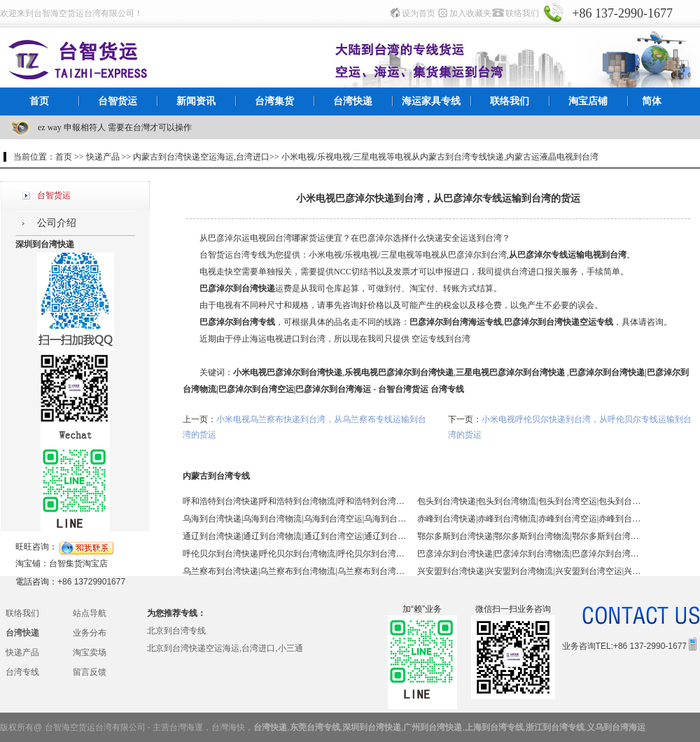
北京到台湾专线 (176, 631)
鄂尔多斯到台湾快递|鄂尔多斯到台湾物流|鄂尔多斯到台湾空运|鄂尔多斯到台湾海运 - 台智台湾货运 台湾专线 (529, 536)
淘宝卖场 (90, 652)
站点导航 (90, 613)
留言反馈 (90, 672)
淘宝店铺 (588, 101)
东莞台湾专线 (315, 727)
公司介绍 (57, 223)
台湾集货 (274, 101)
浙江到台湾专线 (555, 727)
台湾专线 (22, 672)
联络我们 (522, 13)
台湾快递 (353, 101)
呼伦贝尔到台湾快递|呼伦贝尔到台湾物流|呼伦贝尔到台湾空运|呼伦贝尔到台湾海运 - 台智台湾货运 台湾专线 (295, 554)
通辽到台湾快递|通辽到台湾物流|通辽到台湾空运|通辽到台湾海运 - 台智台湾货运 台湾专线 (295, 536)
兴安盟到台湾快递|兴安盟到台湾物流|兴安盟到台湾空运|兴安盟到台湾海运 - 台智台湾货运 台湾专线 (529, 571)
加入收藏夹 (470, 13)
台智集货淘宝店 (78, 563)
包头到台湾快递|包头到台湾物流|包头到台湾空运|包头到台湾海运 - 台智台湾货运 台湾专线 (529, 501)
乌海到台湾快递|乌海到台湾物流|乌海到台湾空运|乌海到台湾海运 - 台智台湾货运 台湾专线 (295, 519)
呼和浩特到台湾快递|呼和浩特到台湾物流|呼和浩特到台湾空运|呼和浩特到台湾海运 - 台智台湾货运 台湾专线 (295, 501)
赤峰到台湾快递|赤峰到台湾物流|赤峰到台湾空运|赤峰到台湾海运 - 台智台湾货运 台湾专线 (529, 519)
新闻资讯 (196, 101)
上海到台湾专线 (494, 727)
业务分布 (90, 633)
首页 (39, 101)
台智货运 (118, 101)
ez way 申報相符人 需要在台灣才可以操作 (115, 127)
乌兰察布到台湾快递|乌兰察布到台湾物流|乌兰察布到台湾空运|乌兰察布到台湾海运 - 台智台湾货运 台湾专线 (295, 571)
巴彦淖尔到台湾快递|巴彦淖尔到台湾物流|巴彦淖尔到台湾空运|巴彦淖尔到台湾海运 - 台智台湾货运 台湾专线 (529, 554)
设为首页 (419, 13)
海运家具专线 (431, 101)
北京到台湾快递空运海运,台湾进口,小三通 (225, 648)
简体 (652, 101)
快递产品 (22, 652)
